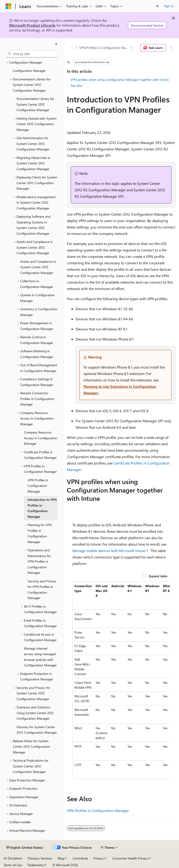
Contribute (80, 858)
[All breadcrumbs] (71, 48)
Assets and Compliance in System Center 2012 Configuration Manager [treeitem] (38, 267)
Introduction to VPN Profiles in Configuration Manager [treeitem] (42, 508)
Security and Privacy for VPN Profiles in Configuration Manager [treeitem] (42, 590)
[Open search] (157, 6)
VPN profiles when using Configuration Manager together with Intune (120, 80)
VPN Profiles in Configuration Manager (104, 48)
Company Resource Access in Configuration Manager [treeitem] (41, 438)
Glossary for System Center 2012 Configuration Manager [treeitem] (37, 730)
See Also (77, 86)
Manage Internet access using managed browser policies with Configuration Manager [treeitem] (40, 657)
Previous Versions (40, 858)
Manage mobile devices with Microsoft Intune (109, 551)
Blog (61, 858)
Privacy (99, 858)
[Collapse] (56, 44)
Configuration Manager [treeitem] (29, 71)
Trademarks (35, 865)
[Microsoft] (9, 6)
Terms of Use (13, 865)
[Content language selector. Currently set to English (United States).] (25, 848)
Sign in (169, 6)
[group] (121, 680)
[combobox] (31, 54)
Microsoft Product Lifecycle (32, 25)
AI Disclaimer (13, 858)
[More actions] (171, 48)
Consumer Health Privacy (130, 858)
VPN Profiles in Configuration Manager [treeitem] (38, 486)
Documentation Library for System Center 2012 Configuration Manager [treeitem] (35, 104)
